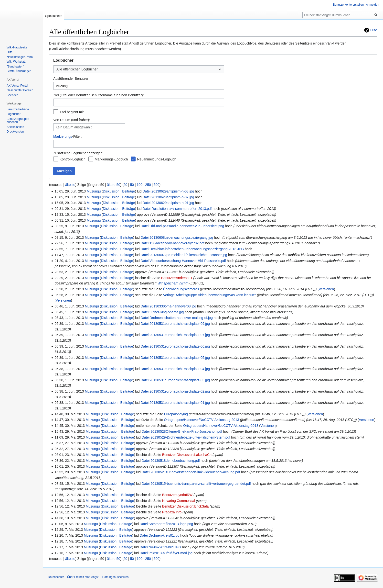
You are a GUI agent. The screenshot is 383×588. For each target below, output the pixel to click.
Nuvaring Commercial (179, 501)
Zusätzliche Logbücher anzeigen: (78, 153)
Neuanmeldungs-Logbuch (157, 159)
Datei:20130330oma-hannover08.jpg (168, 306)
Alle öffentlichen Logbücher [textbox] (77, 69)
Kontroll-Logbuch (73, 159)
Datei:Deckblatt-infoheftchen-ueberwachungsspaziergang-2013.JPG (192, 249)
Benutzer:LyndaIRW (177, 495)
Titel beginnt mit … (74, 112)
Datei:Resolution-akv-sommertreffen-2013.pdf (177, 209)
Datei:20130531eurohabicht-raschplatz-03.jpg (175, 380)
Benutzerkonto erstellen (348, 5)
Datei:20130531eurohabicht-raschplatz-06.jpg (175, 346)
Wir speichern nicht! (173, 283)
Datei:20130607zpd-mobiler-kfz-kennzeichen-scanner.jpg (184, 255)
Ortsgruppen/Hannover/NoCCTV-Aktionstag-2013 (201, 420)
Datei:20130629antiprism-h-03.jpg (168, 191)
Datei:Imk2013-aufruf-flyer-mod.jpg (166, 553)
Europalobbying (176, 414)
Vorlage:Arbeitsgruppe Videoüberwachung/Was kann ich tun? (210, 295)
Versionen (326, 289)
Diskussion (111, 191)
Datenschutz (56, 577)
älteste (70, 185)
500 (156, 185)
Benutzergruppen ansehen (18, 121)
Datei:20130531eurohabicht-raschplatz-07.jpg (175, 335)
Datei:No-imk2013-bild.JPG (160, 547)
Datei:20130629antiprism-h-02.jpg (168, 197)
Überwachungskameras (181, 289)
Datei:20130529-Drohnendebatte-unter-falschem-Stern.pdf (186, 437)
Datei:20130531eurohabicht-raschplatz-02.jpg (175, 391)
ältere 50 (114, 185)
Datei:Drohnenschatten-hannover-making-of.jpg (177, 318)
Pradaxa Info (172, 512)
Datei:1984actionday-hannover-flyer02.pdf (173, 243)
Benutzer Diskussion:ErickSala (186, 506)
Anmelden (372, 5)
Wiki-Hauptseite (17, 47)
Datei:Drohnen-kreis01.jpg (160, 535)
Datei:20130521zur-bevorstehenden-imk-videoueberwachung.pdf (191, 472)
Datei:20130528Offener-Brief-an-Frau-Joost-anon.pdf (182, 431)
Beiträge (128, 191)
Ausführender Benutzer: (71, 79)
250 (148, 185)
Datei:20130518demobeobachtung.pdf (171, 461)
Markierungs (63, 136)
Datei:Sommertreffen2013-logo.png (166, 524)
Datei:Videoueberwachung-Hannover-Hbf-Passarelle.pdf (183, 261)
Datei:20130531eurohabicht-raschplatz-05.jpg (175, 358)
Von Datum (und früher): (72, 120)
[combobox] (139, 69)
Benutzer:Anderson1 (177, 278)
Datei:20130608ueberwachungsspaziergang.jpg (177, 237)
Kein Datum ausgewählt (74, 127)
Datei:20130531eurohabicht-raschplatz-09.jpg (175, 324)
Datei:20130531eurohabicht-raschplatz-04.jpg (175, 369)
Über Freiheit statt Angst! (83, 577)
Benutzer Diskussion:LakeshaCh (187, 455)
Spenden (12, 95)
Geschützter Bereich (20, 90)
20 (126, 185)
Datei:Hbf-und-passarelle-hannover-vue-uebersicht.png (182, 226)
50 (132, 185)
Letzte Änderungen (19, 71)
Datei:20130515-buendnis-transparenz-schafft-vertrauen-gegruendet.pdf (196, 484)
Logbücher (14, 114)
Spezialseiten (15, 127)
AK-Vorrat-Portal (17, 86)
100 (140, 185)
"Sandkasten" (15, 67)
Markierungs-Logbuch (111, 159)
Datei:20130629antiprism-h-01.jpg (168, 203)
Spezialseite (54, 16)
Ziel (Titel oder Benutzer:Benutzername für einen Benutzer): (99, 95)
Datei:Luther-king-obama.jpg (162, 312)
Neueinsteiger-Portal (20, 57)
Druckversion (15, 132)
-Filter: (68, 136)
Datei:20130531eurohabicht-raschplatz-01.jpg (175, 403)
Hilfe (374, 30)
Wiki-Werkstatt (16, 62)
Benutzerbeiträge (18, 109)
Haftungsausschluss (115, 577)
